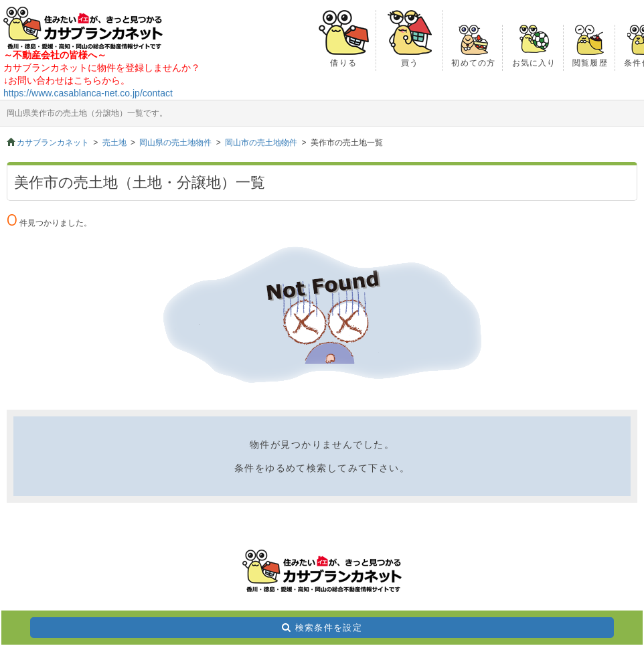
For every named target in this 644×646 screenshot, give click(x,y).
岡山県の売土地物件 (175, 143)
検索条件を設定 (329, 628)
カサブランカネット (53, 143)
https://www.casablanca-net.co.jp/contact (88, 93)
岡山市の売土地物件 (261, 143)
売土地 (114, 143)
